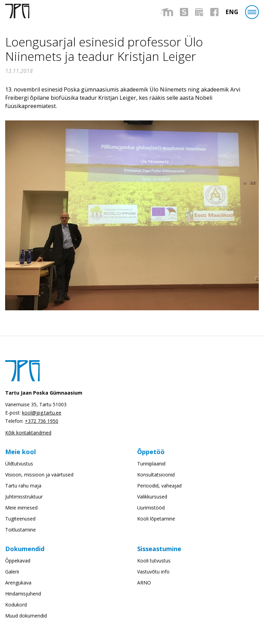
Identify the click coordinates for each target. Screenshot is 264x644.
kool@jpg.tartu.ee (42, 413)
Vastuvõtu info (153, 572)
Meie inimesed (21, 508)
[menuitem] (232, 12)
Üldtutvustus (19, 464)
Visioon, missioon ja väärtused (39, 475)
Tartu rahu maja (23, 486)
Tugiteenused (20, 519)
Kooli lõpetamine (156, 519)
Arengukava (18, 583)
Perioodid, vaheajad (159, 486)
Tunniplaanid (151, 464)
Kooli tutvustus (154, 561)
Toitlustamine (21, 530)
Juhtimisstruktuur (24, 497)
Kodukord (16, 605)
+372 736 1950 (42, 421)
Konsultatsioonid (156, 475)
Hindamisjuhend (23, 594)
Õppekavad (18, 561)
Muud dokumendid (26, 616)
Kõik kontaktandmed (28, 433)
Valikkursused (152, 497)
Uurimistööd (151, 508)
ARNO (144, 583)
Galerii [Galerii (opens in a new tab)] (12, 572)
